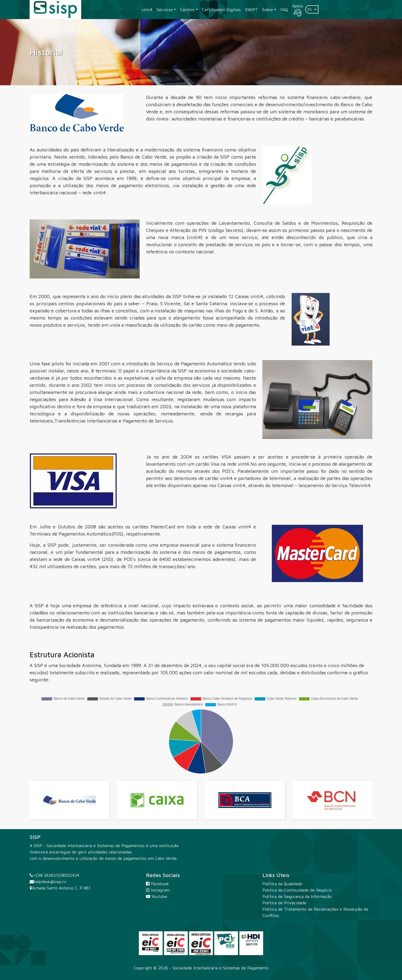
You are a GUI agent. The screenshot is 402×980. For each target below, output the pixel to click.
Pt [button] (310, 10)
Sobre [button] (268, 10)
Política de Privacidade (284, 903)
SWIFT (251, 10)
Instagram (158, 890)
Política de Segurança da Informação (297, 896)
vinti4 (147, 10)
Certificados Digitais (221, 10)
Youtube (157, 896)
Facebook (157, 884)
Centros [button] (187, 10)
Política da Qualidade (282, 884)
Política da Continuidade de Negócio (297, 890)
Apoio (298, 10)
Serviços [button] (165, 10)
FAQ (284, 10)
